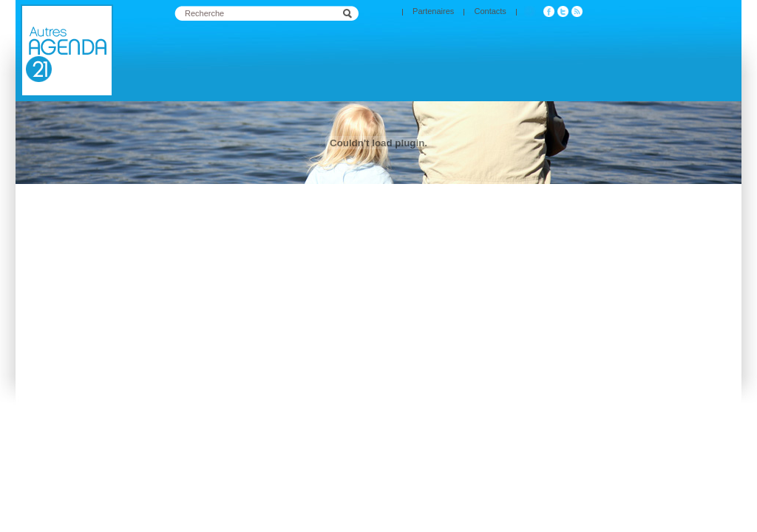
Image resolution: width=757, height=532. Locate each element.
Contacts (490, 11)
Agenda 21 (67, 51)
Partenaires (433, 11)
